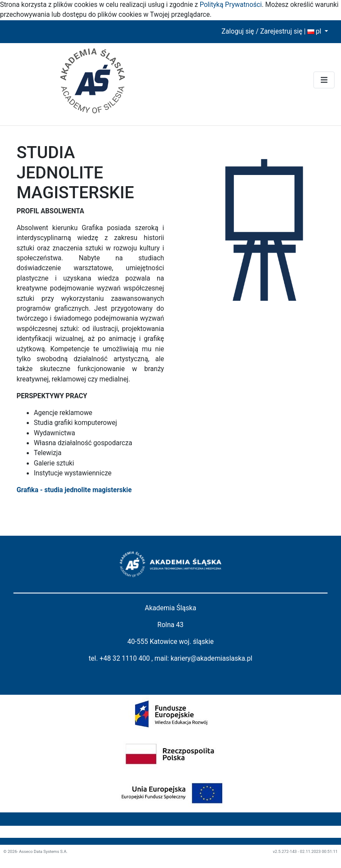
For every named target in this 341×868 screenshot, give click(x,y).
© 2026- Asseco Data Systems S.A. (36, 851)
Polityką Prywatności (231, 5)
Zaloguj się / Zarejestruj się (262, 31)
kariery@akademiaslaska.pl (211, 659)
